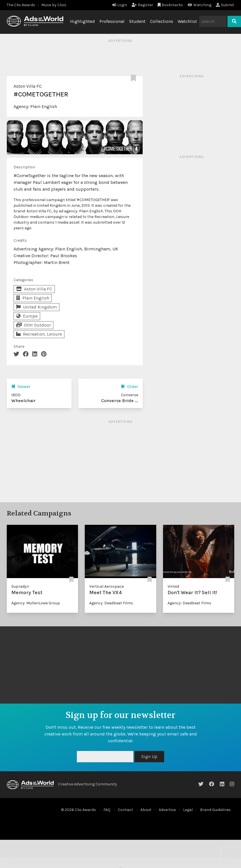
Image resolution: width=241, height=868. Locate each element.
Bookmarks (171, 5)
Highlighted (82, 21)
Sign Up (149, 756)
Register (142, 5)
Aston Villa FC (28, 86)
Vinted (173, 586)
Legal (188, 810)
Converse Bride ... (120, 401)
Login (120, 5)
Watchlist (187, 21)
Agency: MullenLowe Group (36, 603)
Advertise (167, 810)
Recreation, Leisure (39, 334)
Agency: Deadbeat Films (111, 603)
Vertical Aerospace (107, 586)
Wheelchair (23, 401)
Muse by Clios (54, 5)
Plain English (44, 106)
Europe (27, 316)
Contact (125, 810)
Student (137, 21)
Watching (199, 5)
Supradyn (20, 586)
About (146, 810)
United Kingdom (36, 307)
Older (130, 386)
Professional (112, 21)
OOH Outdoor (33, 325)
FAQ (107, 810)
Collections (162, 21)
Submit (225, 5)
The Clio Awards (21, 5)
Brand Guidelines (215, 810)
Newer (21, 386)
